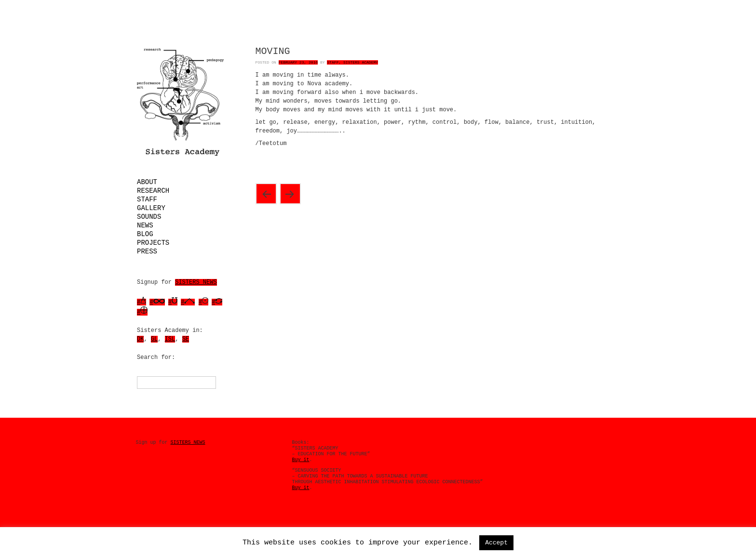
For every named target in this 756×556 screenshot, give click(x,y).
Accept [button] (496, 543)
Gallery (151, 208)
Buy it (301, 460)
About (147, 182)
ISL (170, 339)
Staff (147, 199)
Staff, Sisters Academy (352, 62)
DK (140, 339)
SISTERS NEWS (196, 282)
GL (154, 339)
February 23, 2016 (298, 62)
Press (147, 252)
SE (186, 339)
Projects (153, 243)
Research (153, 191)
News (145, 225)
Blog (145, 234)
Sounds (149, 217)
